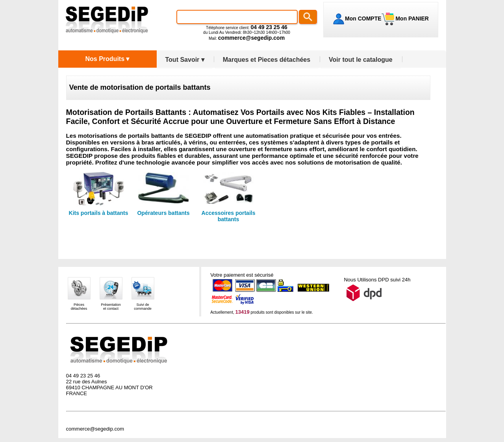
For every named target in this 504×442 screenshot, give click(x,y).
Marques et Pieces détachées (267, 60)
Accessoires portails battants (229, 216)
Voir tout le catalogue (361, 60)
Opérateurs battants (163, 213)
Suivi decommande (143, 307)
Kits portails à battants (99, 213)
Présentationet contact (111, 307)
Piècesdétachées (79, 307)
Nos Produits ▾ (107, 59)
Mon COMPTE (363, 18)
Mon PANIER (411, 18)
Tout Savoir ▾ (185, 60)
